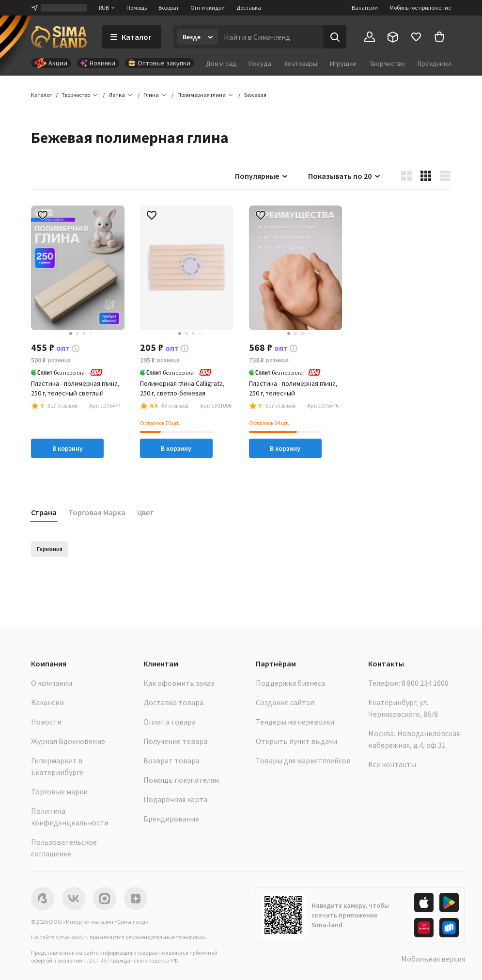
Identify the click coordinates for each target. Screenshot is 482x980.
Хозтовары (301, 63)
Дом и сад (221, 63)
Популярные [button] (262, 176)
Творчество (387, 63)
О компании (52, 683)
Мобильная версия (433, 959)
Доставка (249, 8)
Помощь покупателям (181, 780)
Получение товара (175, 741)
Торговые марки (59, 791)
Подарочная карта (175, 799)
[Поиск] (335, 37)
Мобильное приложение (420, 8)
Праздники (434, 63)
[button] (255, 95)
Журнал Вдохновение (68, 741)
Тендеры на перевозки (295, 722)
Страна (44, 512)
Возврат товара (171, 760)
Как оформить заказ (179, 683)
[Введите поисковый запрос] (271, 37)
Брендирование (171, 819)
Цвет (146, 512)
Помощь (137, 8)
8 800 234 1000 (425, 683)
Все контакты (392, 764)
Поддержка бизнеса (290, 683)
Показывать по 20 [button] (345, 176)
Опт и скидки (208, 8)
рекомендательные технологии (165, 937)
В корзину (68, 448)
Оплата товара (170, 722)
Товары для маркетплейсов (303, 760)
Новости (46, 722)
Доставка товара (173, 702)
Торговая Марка (97, 512)
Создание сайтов (285, 702)
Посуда (260, 63)
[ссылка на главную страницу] (59, 37)
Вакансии (365, 8)
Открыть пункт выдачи (296, 741)
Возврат (169, 8)
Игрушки (343, 63)
